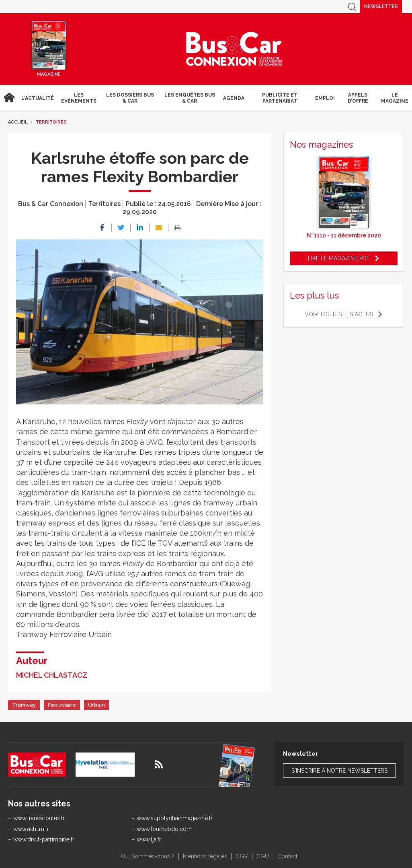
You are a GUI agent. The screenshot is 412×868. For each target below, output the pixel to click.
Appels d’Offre (358, 98)
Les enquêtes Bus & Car (190, 98)
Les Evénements (79, 98)
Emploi (325, 98)
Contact (287, 856)
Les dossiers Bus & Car (130, 98)
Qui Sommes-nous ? (148, 856)
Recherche (352, 7)
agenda (234, 98)
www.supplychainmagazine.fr (175, 818)
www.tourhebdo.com (164, 829)
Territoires (51, 122)
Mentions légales (205, 856)
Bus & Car (234, 49)
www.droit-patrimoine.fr (44, 839)
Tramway (24, 705)
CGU (263, 856)
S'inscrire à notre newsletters (339, 771)
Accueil (9, 98)
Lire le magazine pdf (339, 258)
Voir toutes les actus (339, 314)
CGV (242, 856)
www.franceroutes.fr (39, 818)
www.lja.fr (149, 839)
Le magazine (395, 98)
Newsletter (381, 6)
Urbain (96, 705)
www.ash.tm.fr (31, 829)
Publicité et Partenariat (280, 98)
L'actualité (38, 98)
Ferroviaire (62, 705)
